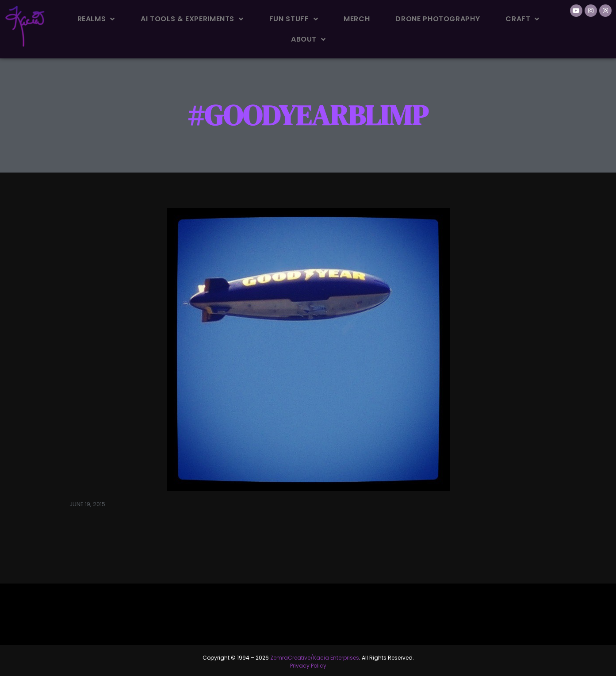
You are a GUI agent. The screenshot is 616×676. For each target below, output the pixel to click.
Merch (357, 19)
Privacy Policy (308, 666)
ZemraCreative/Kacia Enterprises (315, 658)
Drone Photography (438, 19)
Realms (96, 19)
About (308, 39)
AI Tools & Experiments (192, 19)
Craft (522, 19)
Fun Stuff (294, 19)
